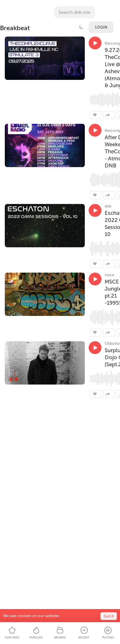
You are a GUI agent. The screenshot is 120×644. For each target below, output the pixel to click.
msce (109, 275)
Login (101, 27)
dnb (108, 206)
